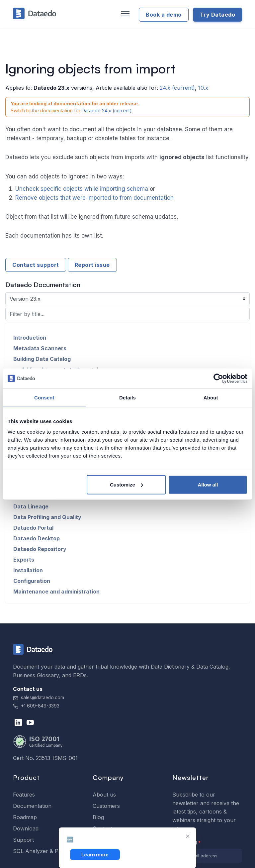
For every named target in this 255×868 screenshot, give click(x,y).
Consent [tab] (44, 398)
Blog (98, 817)
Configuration (32, 581)
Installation (28, 570)
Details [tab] (127, 398)
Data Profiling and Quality (47, 517)
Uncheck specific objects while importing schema (82, 189)
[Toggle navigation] (125, 14)
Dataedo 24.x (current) (107, 110)
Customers (106, 806)
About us (104, 795)
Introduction (30, 338)
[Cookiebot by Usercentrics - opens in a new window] (218, 379)
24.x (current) (177, 88)
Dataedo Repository (40, 549)
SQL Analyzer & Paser (41, 851)
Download (26, 828)
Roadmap (25, 817)
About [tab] (211, 398)
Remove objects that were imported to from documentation (94, 198)
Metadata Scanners (40, 348)
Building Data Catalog (42, 359)
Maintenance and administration (56, 592)
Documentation (32, 806)
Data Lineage (31, 506)
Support (23, 840)
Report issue (92, 265)
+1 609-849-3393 (36, 706)
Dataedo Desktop (37, 538)
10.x (203, 88)
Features (24, 795)
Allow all (208, 484)
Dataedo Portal (33, 528)
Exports (24, 560)
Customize (127, 484)
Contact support (36, 265)
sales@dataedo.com (39, 698)
